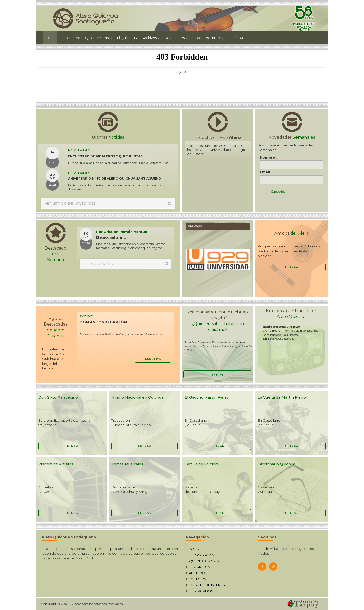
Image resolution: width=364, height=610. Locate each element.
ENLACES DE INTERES (207, 585)
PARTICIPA (197, 579)
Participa (235, 38)
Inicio (52, 37)
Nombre (269, 158)
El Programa (70, 38)
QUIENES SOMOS (204, 561)
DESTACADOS (201, 591)
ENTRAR (292, 267)
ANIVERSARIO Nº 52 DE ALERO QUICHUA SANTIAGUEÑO (115, 179)
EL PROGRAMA (201, 555)
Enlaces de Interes (208, 38)
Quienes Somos (99, 38)
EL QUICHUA (199, 567)
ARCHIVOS (198, 573)
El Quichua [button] (127, 38)
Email (266, 172)
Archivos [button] (151, 38)
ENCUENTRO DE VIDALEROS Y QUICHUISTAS (105, 156)
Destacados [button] (176, 38)
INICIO (194, 549)
